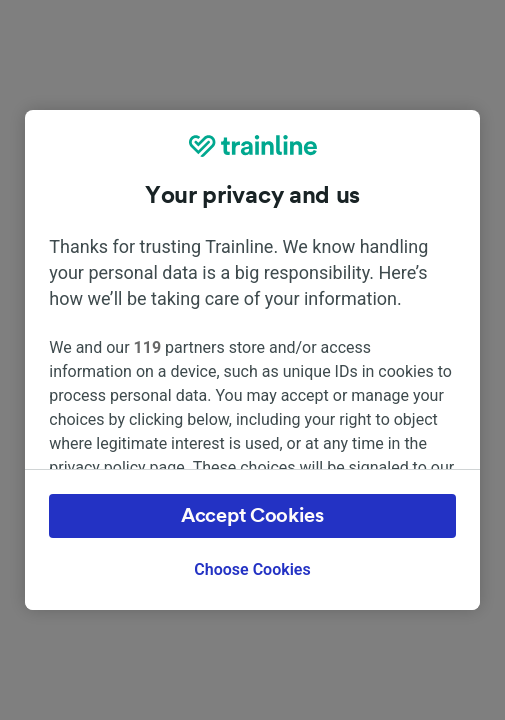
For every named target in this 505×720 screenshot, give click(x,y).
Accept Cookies (252, 516)
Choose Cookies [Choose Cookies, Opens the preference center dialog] (252, 569)
